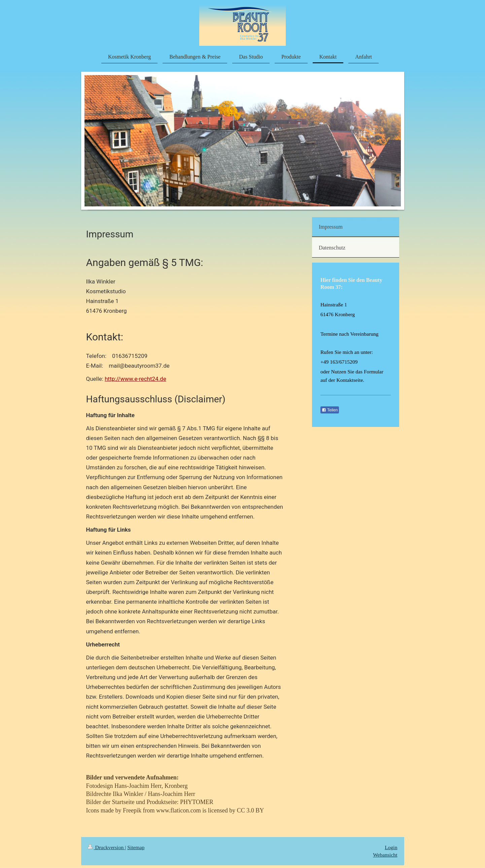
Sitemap (136, 847)
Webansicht (385, 855)
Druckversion (107, 847)
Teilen (330, 410)
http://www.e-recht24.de (135, 379)
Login (391, 847)
